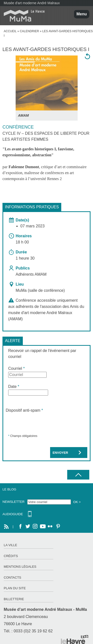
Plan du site (15, 588)
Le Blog (9, 489)
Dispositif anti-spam (24, 410)
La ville (10, 545)
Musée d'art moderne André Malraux (32, 3)
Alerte (13, 341)
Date (14, 387)
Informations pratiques (32, 207)
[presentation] (43, 423)
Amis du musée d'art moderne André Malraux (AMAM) (46, 313)
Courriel (16, 368)
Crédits (11, 556)
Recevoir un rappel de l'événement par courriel (42, 354)
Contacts (13, 577)
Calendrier (29, 31)
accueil (10, 31)
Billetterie (14, 599)
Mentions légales (20, 567)
